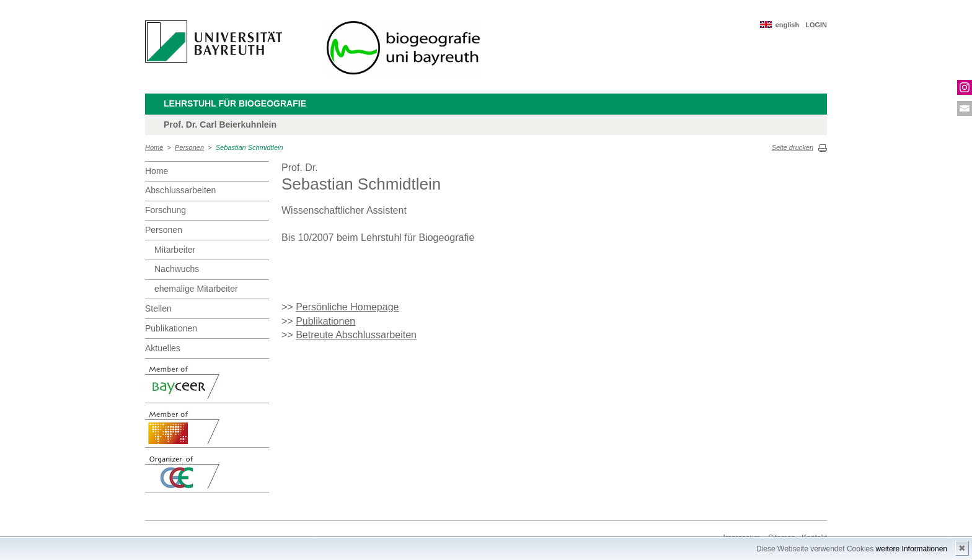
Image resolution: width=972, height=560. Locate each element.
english (788, 25)
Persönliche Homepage (347, 307)
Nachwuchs (177, 269)
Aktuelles (163, 348)
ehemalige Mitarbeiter (196, 289)
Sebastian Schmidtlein (250, 147)
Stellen (158, 308)
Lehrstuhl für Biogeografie (235, 103)
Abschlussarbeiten (180, 190)
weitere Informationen (912, 549)
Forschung (166, 210)
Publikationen (171, 328)
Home (154, 147)
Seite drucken (793, 147)
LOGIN (816, 25)
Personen (189, 147)
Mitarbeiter (175, 250)
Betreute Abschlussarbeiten (356, 335)
